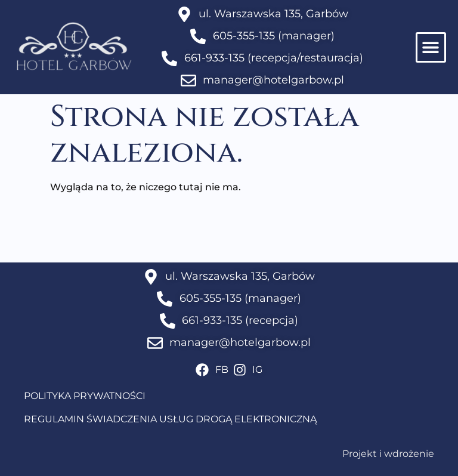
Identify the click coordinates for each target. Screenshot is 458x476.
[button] (431, 47)
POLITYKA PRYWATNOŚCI (85, 396)
